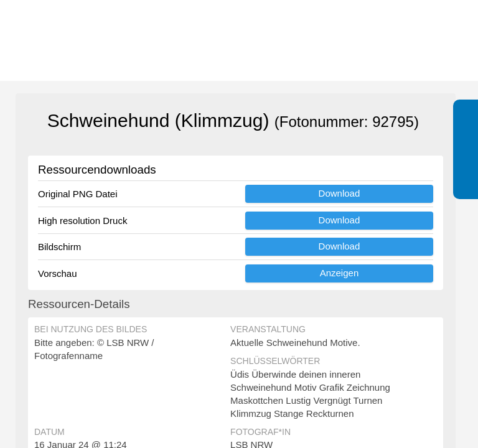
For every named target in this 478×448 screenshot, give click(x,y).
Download (340, 193)
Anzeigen (340, 273)
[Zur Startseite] (75, 40)
